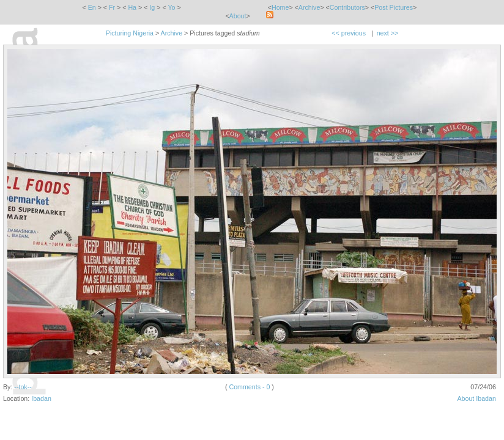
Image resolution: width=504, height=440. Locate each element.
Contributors (347, 7)
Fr (112, 7)
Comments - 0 (249, 387)
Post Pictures (394, 7)
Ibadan (41, 398)
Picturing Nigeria (130, 33)
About (238, 16)
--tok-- (23, 387)
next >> (388, 33)
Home (280, 7)
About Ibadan (476, 398)
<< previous (349, 33)
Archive (309, 7)
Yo (171, 7)
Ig (152, 7)
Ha (132, 7)
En (92, 7)
